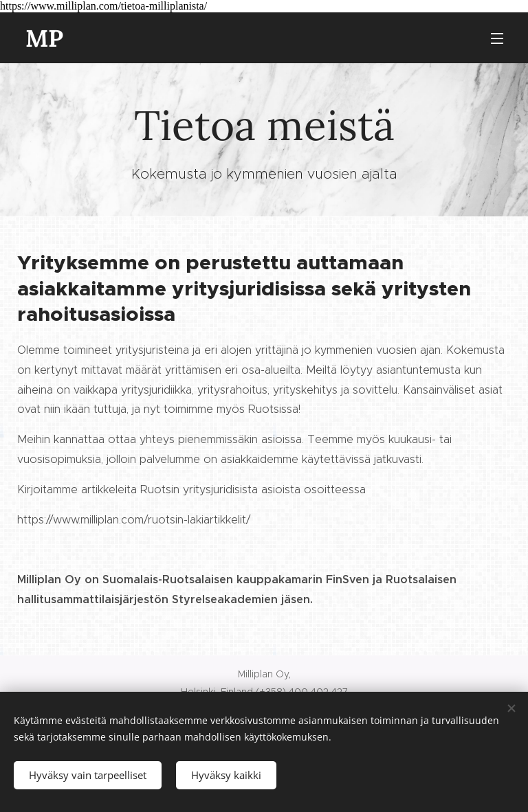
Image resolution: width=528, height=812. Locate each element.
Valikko (497, 38)
